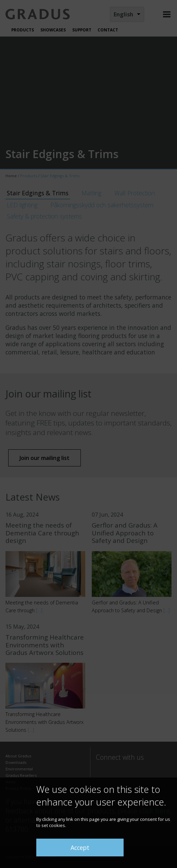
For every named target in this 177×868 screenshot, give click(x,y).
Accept (80, 848)
